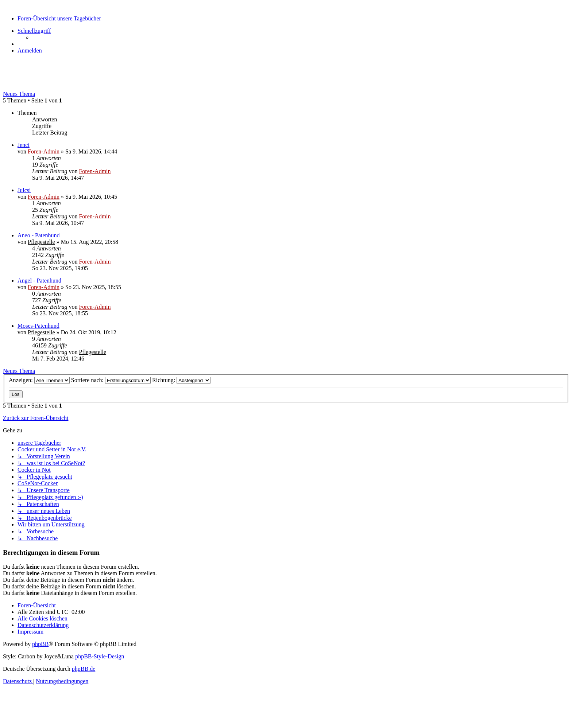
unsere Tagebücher (38, 78)
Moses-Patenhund (38, 326)
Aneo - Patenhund (39, 235)
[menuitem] (30, 50)
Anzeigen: (39, 380)
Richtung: (181, 380)
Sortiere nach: (111, 380)
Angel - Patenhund (39, 281)
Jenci (24, 145)
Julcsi (24, 190)
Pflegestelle (41, 242)
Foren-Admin (44, 151)
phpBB (40, 644)
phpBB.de (84, 669)
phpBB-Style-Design (100, 656)
